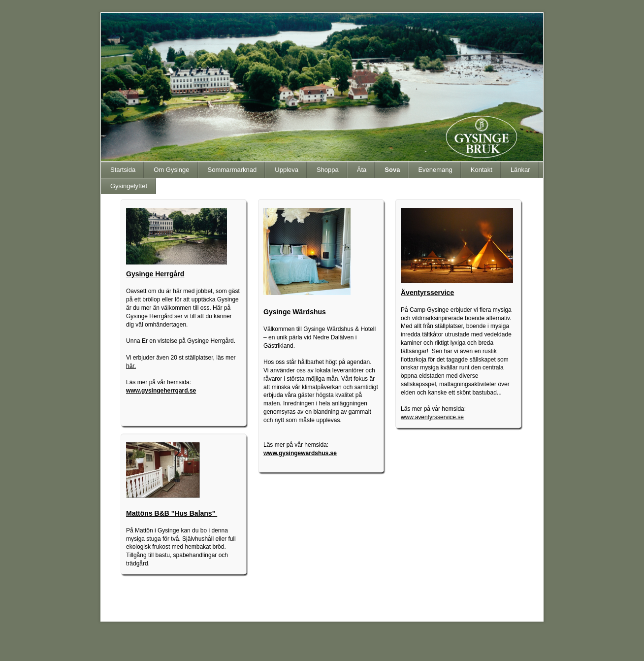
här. (131, 366)
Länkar (520, 170)
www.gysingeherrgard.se (161, 391)
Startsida (123, 170)
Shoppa (328, 170)
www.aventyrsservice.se (432, 417)
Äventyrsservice (427, 293)
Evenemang (435, 170)
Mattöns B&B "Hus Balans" (172, 513)
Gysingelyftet (129, 186)
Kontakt (482, 170)
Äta (362, 170)
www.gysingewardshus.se (300, 453)
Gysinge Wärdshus (295, 312)
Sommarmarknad (232, 170)
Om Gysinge (171, 170)
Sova (392, 170)
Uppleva (287, 170)
